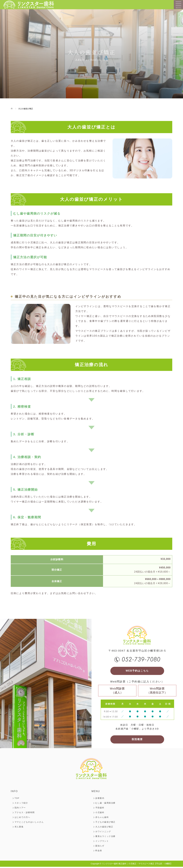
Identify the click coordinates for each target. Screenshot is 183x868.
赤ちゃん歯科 (102, 818)
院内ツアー (20, 809)
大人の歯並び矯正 (104, 828)
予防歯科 (100, 809)
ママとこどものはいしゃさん (29, 823)
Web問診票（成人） (117, 691)
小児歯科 (100, 814)
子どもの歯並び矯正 (105, 823)
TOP (17, 799)
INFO (14, 792)
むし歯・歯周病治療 (105, 804)
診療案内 (100, 799)
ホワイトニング (103, 833)
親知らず (100, 847)
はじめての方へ (22, 818)
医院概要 (137, 740)
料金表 (99, 852)
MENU (96, 792)
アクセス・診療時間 (25, 814)
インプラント (102, 842)
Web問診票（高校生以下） (157, 691)
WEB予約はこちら (137, 671)
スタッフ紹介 (21, 804)
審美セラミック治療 (105, 837)
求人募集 (19, 828)
